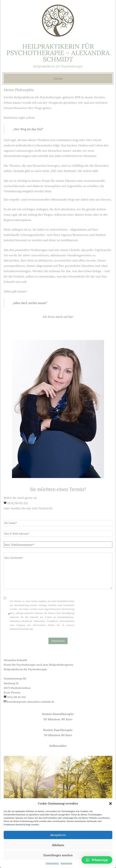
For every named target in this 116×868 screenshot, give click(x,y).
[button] (110, 804)
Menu (58, 78)
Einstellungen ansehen (58, 855)
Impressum (66, 863)
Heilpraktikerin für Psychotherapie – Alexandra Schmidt (58, 53)
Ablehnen (58, 845)
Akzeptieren (58, 835)
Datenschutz (52, 863)
